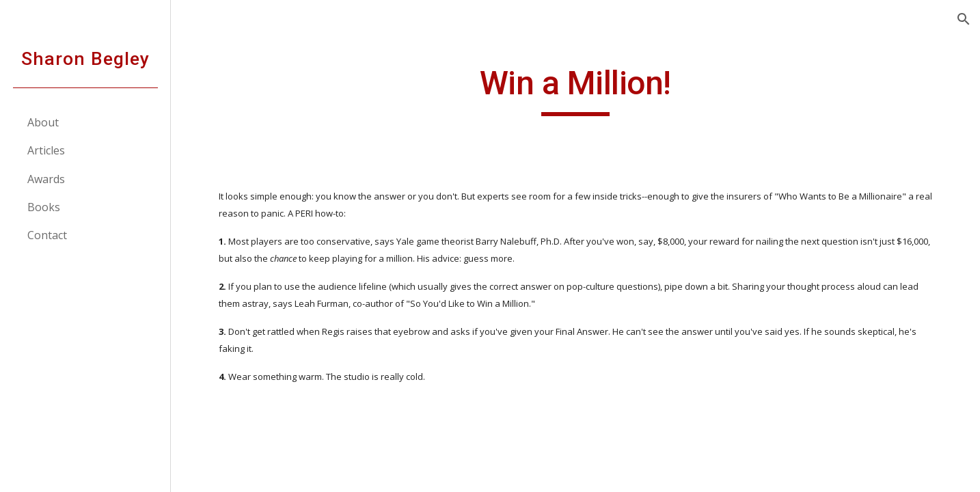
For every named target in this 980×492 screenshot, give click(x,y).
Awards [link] (46, 179)
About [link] (43, 122)
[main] (575, 90)
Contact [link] (47, 235)
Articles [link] (46, 150)
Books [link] (44, 207)
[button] (964, 19)
